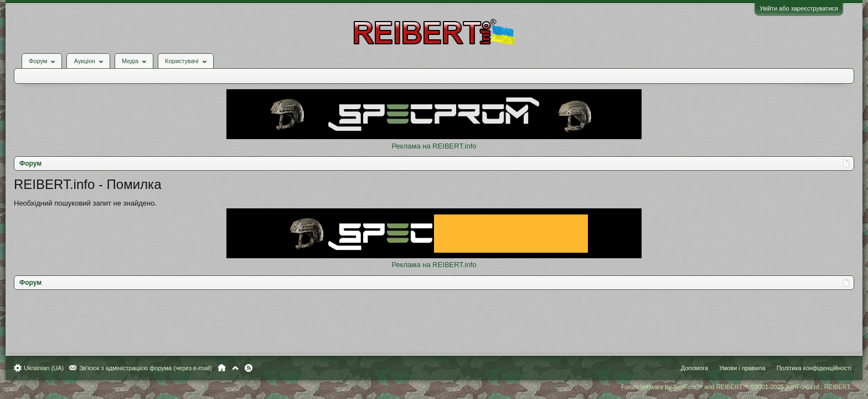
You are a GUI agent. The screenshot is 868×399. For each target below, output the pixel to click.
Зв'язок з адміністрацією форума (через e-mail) (151, 368)
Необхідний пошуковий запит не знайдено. (91, 195)
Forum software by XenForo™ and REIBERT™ (731, 387)
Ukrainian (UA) (49, 368)
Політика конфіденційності (808, 368)
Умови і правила (737, 368)
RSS (254, 368)
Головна (227, 368)
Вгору (241, 368)
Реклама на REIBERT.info (434, 138)
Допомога (689, 368)
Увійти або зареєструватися (793, 8)
